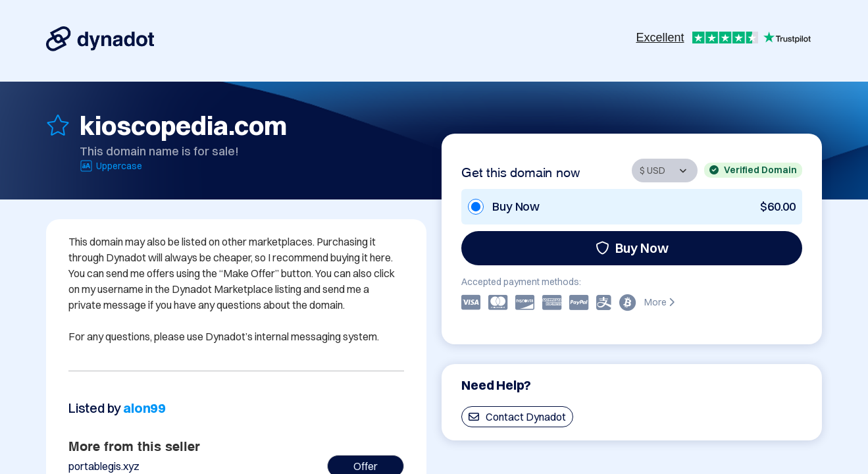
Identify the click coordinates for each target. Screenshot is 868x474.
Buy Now (632, 248)
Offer (366, 466)
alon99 (144, 408)
